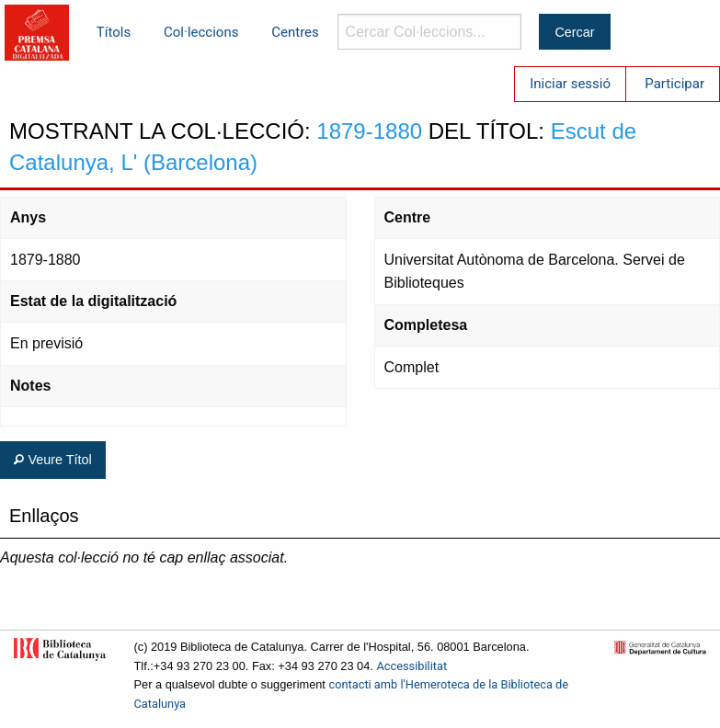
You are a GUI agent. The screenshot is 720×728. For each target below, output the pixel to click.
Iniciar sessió (570, 84)
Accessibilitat (411, 666)
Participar (674, 84)
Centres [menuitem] (295, 32)
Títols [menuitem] (114, 32)
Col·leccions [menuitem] (201, 32)
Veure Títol (52, 460)
